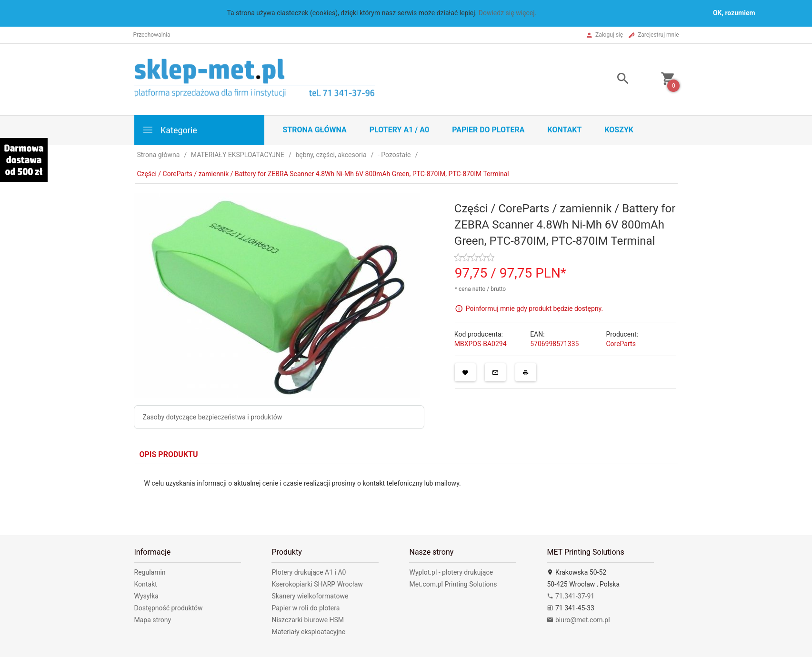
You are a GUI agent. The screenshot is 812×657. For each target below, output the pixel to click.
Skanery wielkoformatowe (310, 596)
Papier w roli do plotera (306, 608)
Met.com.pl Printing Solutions (453, 584)
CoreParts (621, 344)
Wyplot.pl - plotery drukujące (451, 572)
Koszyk (619, 130)
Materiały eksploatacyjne (308, 632)
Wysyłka (146, 596)
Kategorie (170, 130)
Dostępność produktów (169, 608)
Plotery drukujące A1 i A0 (309, 572)
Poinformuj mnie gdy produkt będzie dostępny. (534, 308)
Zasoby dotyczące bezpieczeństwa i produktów (213, 417)
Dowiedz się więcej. (508, 13)
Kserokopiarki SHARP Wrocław (317, 584)
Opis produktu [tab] (169, 454)
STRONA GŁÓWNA (315, 130)
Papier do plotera (488, 130)
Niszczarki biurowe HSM (308, 620)
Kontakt (564, 130)
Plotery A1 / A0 (399, 130)
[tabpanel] (406, 492)
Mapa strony (153, 620)
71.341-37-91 (571, 596)
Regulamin (150, 572)
